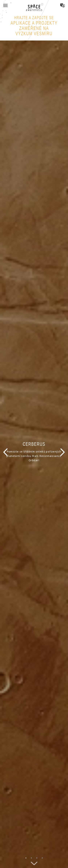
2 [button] (31, 858)
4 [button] (42, 858)
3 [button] (37, 858)
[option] (34, 452)
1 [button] (26, 858)
